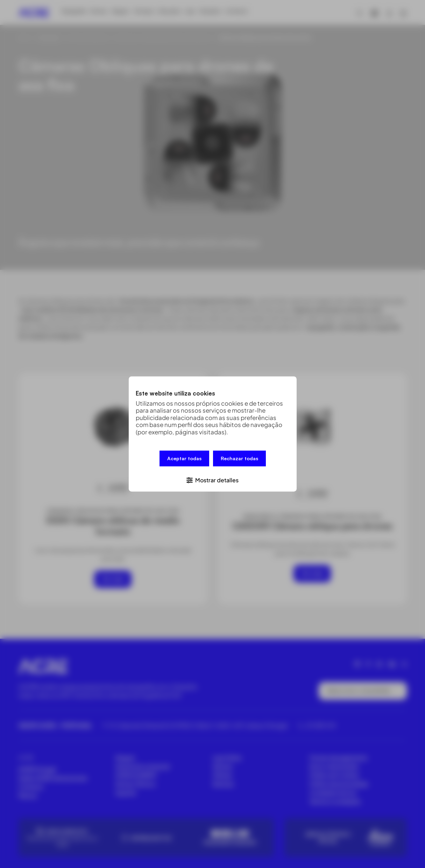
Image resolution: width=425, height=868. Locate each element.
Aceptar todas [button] (184, 460)
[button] (213, 478)
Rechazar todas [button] (239, 460)
